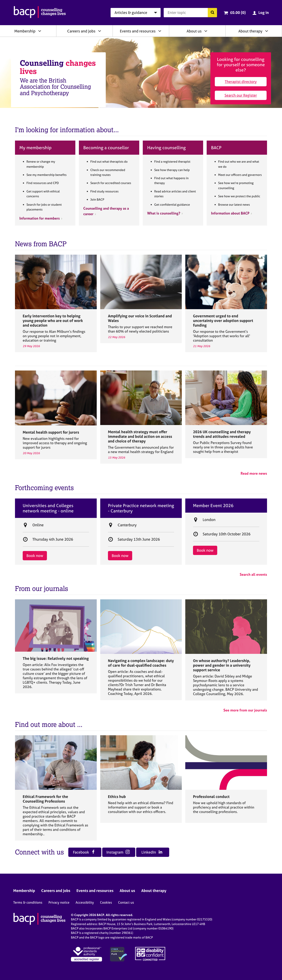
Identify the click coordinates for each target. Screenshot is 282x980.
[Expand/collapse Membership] (40, 31)
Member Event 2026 (213, 506)
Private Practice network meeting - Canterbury (141, 508)
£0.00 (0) (238, 12)
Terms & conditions (28, 902)
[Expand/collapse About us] (206, 31)
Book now (35, 556)
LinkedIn (152, 852)
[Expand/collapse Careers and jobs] (100, 31)
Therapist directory (241, 82)
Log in (264, 12)
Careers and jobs (81, 31)
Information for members (40, 218)
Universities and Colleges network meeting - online (48, 508)
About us (194, 31)
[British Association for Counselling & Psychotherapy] (40, 13)
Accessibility (85, 902)
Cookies (106, 902)
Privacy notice (59, 902)
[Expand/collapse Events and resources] (160, 31)
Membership (25, 31)
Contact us (126, 902)
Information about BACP (230, 213)
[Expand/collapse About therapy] (267, 31)
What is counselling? (164, 213)
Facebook (84, 852)
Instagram (118, 852)
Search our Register (241, 95)
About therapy (250, 31)
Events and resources (138, 31)
